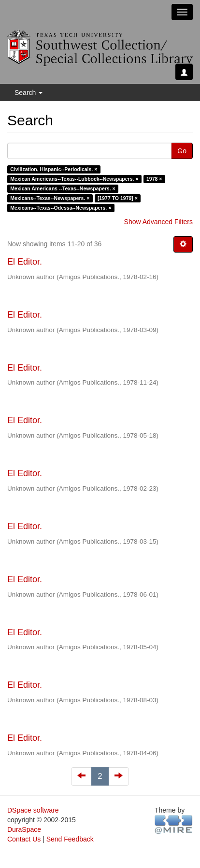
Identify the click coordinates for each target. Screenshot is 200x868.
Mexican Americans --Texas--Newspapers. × (63, 188)
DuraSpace (24, 829)
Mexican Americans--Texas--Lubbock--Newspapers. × (74, 179)
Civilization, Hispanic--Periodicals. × (54, 169)
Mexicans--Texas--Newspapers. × (50, 198)
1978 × (154, 179)
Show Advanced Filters (158, 222)
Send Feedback (70, 839)
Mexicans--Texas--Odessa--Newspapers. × (61, 208)
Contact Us (24, 839)
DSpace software (33, 810)
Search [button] (29, 93)
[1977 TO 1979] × (118, 198)
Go (182, 151)
